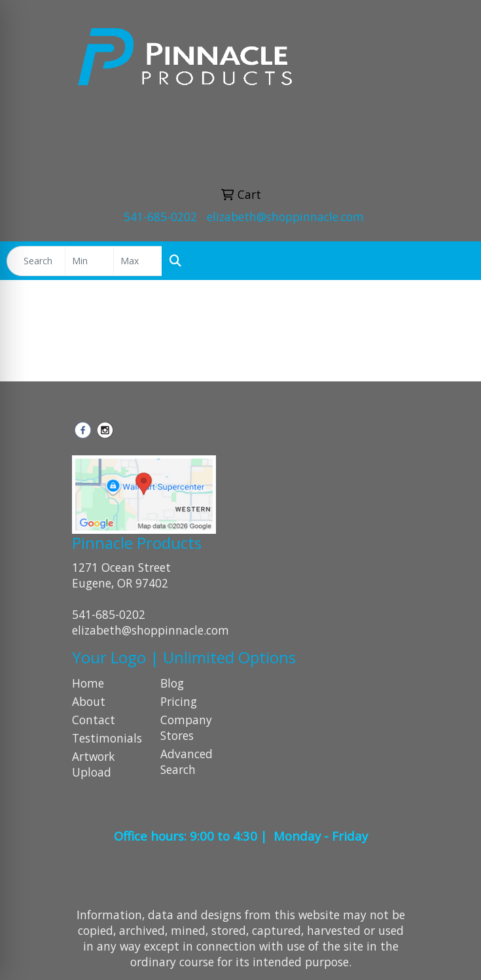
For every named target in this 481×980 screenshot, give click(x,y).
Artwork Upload (93, 764)
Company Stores (186, 727)
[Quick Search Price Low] (89, 261)
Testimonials (107, 738)
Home (88, 683)
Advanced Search (187, 761)
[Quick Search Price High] (138, 261)
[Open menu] (455, 261)
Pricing (179, 701)
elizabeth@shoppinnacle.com (285, 217)
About (89, 701)
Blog (172, 683)
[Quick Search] (36, 261)
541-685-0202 (160, 217)
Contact (94, 720)
